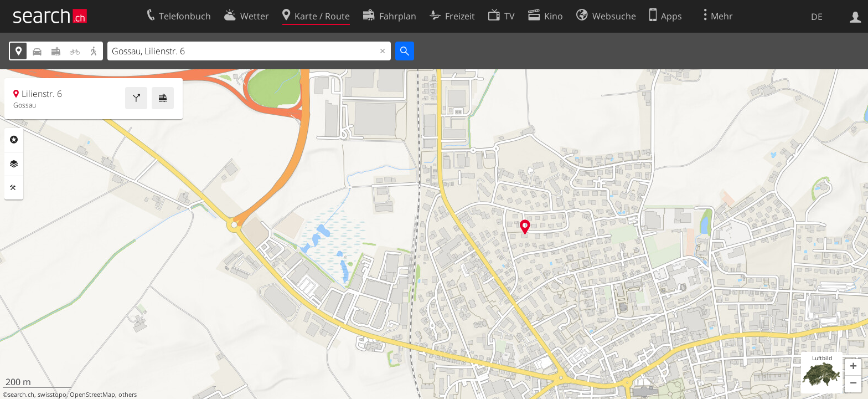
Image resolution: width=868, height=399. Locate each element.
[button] (853, 367)
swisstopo (52, 395)
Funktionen (14, 188)
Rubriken (14, 140)
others (128, 395)
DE (817, 17)
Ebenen (14, 164)
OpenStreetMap (92, 395)
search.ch (21, 395)
